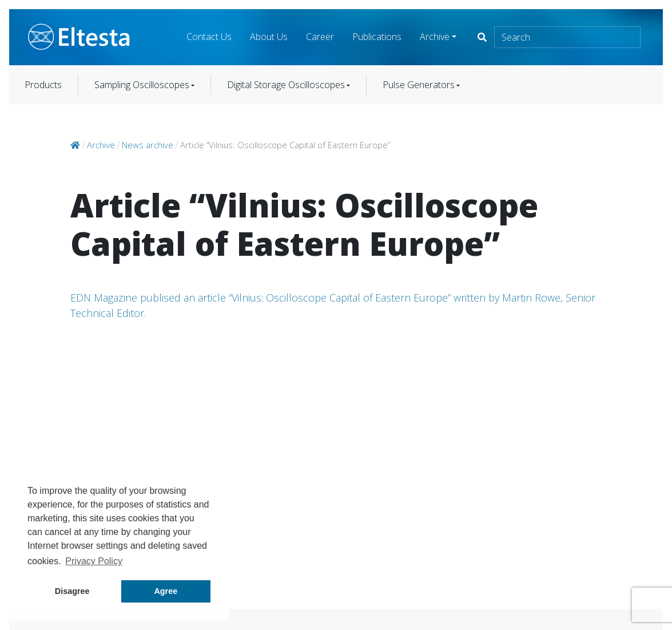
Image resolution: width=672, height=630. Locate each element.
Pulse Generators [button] (419, 85)
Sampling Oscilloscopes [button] (142, 85)
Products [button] (43, 85)
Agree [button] (166, 591)
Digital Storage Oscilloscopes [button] (286, 85)
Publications (377, 37)
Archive (435, 37)
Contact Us (209, 37)
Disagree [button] (72, 591)
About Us (269, 37)
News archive (148, 145)
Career (320, 37)
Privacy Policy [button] (94, 561)
